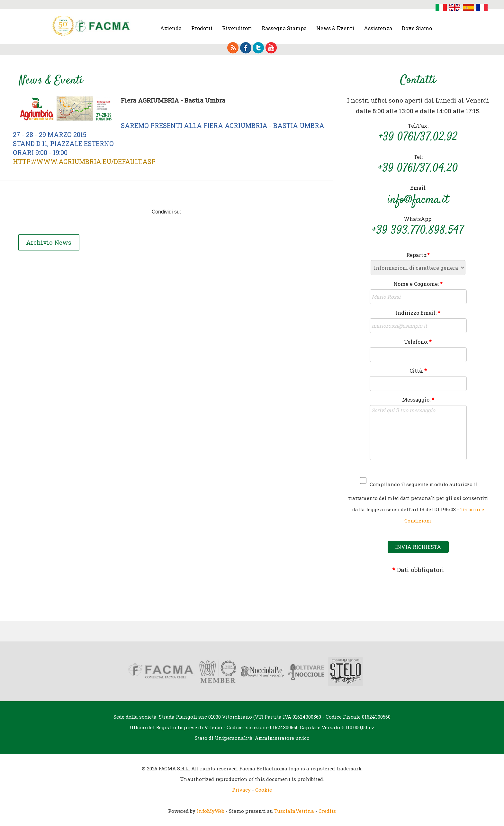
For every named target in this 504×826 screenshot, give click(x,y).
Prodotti (202, 28)
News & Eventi (335, 28)
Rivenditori (237, 28)
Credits (327, 811)
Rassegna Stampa (284, 28)
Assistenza (378, 28)
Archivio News (50, 243)
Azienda (171, 28)
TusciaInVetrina (294, 811)
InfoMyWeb (211, 811)
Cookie (264, 790)
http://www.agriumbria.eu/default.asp (84, 161)
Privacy (241, 790)
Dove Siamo (417, 28)
